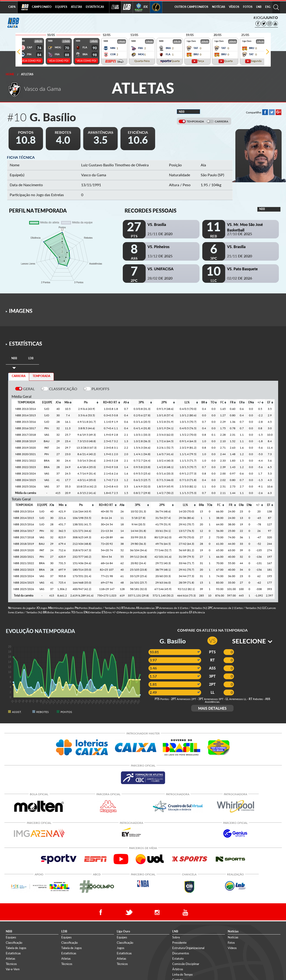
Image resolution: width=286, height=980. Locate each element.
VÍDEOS (234, 7)
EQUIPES (61, 7)
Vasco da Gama (94, 175)
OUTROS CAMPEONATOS (191, 7)
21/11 (160, 234)
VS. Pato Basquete (242, 269)
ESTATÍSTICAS (95, 7)
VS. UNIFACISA (160, 269)
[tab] (14, 358)
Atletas (27, 74)
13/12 (160, 256)
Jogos (121, 948)
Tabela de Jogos (16, 948)
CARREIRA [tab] (19, 376)
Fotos (231, 943)
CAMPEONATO (42, 7)
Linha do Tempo (182, 974)
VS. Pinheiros (158, 247)
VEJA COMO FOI (31, 61)
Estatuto (178, 959)
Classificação (14, 943)
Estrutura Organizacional (188, 948)
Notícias (233, 937)
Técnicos (11, 964)
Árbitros (178, 969)
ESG (268, 7)
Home (10, 74)
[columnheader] (58, 402)
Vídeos (232, 948)
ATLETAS (77, 7)
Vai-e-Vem (13, 969)
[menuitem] (42, 7)
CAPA (12, 7)
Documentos (181, 953)
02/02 (240, 278)
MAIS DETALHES (212, 708)
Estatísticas (13, 953)
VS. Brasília (157, 224)
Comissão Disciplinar (186, 964)
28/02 (160, 278)
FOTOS (248, 7)
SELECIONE (252, 641)
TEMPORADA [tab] (41, 376)
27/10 (240, 234)
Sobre (176, 937)
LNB (259, 7)
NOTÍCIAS (219, 7)
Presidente (179, 943)
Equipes (11, 937)
